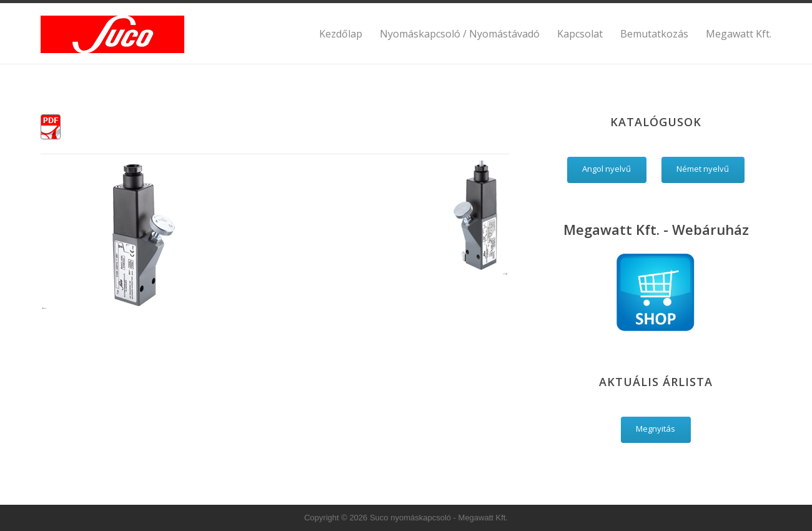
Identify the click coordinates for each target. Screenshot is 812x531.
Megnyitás (656, 429)
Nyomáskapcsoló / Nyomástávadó (460, 34)
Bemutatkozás (654, 34)
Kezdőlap (341, 34)
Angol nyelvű (607, 169)
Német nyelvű (703, 169)
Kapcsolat (580, 34)
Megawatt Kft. (739, 34)
